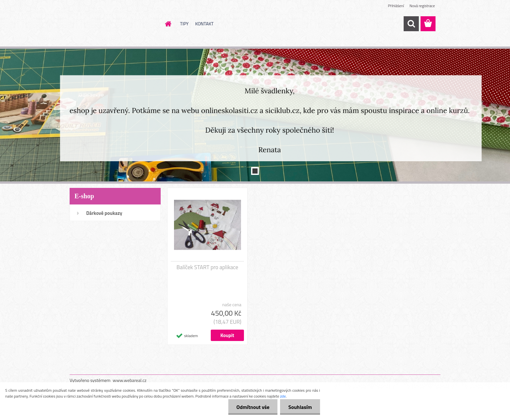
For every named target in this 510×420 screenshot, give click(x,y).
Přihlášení (396, 6)
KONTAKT (204, 24)
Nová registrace (422, 6)
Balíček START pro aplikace (208, 267)
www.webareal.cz (130, 380)
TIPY (184, 24)
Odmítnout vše (253, 407)
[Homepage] (168, 24)
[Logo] (114, 24)
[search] (411, 24)
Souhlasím (300, 407)
